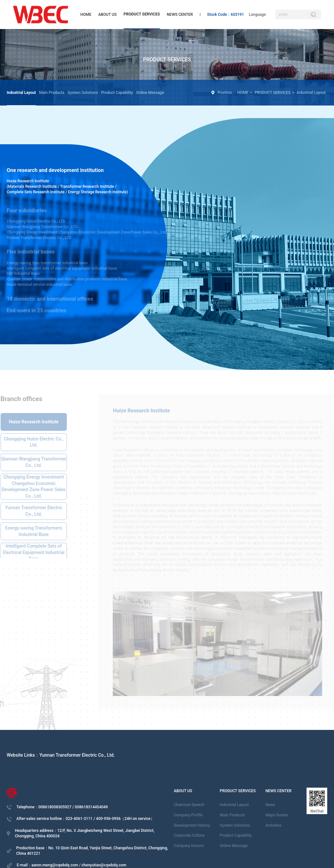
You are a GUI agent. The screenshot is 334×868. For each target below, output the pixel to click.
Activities (274, 825)
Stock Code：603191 (225, 15)
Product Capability (117, 93)
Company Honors (189, 846)
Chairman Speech (189, 805)
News (270, 805)
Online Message (150, 93)
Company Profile (188, 815)
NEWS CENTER (180, 15)
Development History (192, 825)
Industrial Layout (21, 93)
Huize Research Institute (28, 181)
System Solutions (83, 93)
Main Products (52, 93)
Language (257, 15)
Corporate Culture (189, 835)
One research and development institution (55, 170)
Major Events (277, 815)
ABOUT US (107, 15)
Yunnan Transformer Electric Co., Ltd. (77, 755)
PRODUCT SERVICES (142, 14)
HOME (86, 15)
